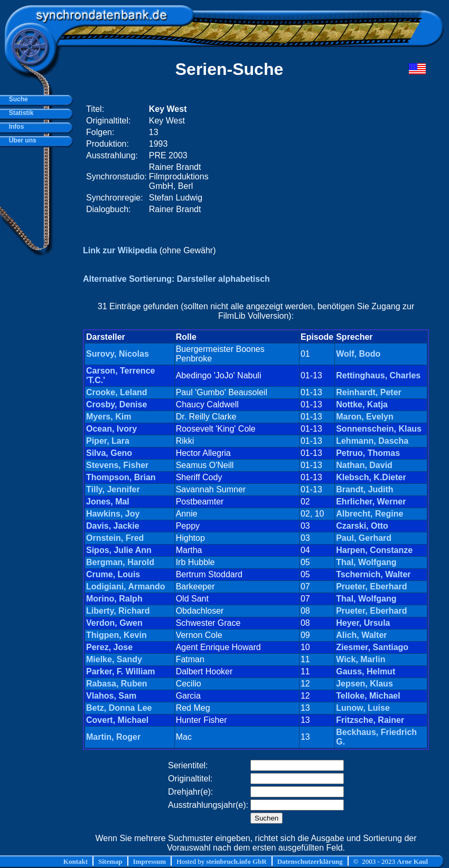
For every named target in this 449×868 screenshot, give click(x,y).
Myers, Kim (109, 417)
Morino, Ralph (114, 599)
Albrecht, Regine (370, 514)
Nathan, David (364, 465)
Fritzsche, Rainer (370, 720)
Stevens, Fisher (117, 465)
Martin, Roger (113, 737)
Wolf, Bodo (358, 354)
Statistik (19, 113)
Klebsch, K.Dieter (371, 477)
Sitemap (110, 861)
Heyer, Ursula (363, 623)
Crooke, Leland (117, 392)
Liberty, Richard (118, 611)
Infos (15, 127)
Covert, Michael (117, 720)
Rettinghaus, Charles (378, 375)
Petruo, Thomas (368, 453)
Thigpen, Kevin (116, 635)
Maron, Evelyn (364, 417)
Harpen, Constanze (374, 550)
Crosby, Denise (116, 404)
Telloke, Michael (368, 696)
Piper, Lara (108, 441)
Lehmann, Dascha (372, 441)
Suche (17, 99)
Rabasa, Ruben (117, 684)
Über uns (21, 140)
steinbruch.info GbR (236, 861)
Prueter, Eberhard (371, 586)
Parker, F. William (121, 671)
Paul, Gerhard (364, 538)
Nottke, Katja (362, 404)
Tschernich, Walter (373, 574)
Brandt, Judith (364, 489)
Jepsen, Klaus (364, 684)
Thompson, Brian (121, 477)
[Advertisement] (298, 159)
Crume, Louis (113, 574)
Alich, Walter (361, 635)
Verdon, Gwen (114, 623)
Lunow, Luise (363, 708)
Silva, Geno (109, 453)
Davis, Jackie (113, 526)
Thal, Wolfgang (366, 562)
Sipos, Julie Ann (119, 550)
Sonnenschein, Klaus (379, 429)
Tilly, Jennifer (113, 489)
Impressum (150, 861)
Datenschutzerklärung (310, 861)
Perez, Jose (109, 647)
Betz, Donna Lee (119, 708)
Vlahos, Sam (111, 696)
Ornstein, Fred (115, 538)
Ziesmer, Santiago (372, 647)
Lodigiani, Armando (126, 586)
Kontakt (76, 861)
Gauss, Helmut (366, 671)
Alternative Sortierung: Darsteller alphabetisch (176, 279)
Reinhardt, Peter (369, 392)
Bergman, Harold (120, 562)
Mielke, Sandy (114, 659)
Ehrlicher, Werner (371, 502)
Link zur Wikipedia (120, 250)
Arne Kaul (412, 861)
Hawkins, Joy (113, 514)
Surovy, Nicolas (118, 354)
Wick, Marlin (361, 659)
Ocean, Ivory (111, 429)
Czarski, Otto (362, 526)
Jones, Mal (108, 502)
